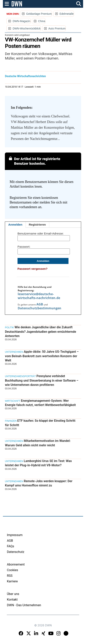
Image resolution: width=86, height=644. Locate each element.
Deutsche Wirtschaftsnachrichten (25, 76)
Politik (9, 328)
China (42, 21)
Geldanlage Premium (39, 14)
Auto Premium (57, 28)
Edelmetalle (67, 14)
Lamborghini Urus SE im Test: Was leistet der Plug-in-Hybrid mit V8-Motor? (38, 463)
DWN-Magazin (21, 21)
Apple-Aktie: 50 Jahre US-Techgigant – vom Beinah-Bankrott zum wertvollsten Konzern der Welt (42, 356)
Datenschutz (15, 552)
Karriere (12, 581)
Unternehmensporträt (20, 376)
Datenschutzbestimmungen (39, 308)
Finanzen (11, 421)
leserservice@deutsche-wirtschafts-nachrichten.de (39, 296)
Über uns (13, 594)
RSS (10, 576)
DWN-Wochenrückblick (27, 28)
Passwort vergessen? (32, 269)
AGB (40, 304)
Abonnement (16, 564)
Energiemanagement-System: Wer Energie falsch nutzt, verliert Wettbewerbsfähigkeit (40, 403)
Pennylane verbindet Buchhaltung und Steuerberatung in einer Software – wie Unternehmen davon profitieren (42, 380)
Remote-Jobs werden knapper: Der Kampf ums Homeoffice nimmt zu (39, 483)
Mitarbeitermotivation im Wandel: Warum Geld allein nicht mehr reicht (38, 443)
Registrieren (37, 225)
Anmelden (15, 225)
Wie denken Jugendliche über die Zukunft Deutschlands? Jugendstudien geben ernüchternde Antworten (40, 332)
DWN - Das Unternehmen (24, 605)
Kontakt (12, 600)
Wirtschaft (12, 401)
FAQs (10, 546)
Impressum (15, 535)
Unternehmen (14, 352)
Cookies (12, 570)
